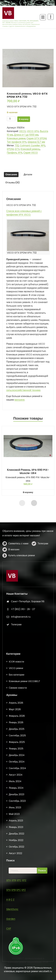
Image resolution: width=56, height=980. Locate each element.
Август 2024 (16, 967)
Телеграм (43, 560)
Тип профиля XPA (17, 142)
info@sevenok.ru (21, 655)
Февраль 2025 (17, 934)
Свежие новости (18, 880)
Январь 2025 (16, 941)
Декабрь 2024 (17, 947)
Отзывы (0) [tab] (12, 183)
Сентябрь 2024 (17, 960)
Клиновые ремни (16, 138)
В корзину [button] (28, 492)
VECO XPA (33, 131)
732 (17, 145)
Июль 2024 (15, 973)
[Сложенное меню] (43, 17)
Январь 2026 (16, 915)
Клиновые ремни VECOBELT (24, 873)
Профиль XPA (15, 153)
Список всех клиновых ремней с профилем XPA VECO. (24, 213)
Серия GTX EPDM (37, 138)
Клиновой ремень (30, 149)
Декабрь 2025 (17, 921)
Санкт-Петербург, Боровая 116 (28, 640)
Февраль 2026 (17, 908)
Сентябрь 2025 (17, 928)
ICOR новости (16, 854)
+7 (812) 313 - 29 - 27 (23, 648)
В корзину (24, 119)
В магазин (14, 566)
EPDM (10, 149)
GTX (17, 149)
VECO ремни (16, 860)
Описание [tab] (11, 174)
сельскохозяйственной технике (23, 390)
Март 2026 (15, 901)
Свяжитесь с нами (18, 560)
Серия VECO (31, 153)
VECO (22, 131)
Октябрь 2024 (17, 954)
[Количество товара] (11, 119)
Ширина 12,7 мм (36, 142)
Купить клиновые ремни (22, 572)
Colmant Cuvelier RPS (33, 145)
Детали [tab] (28, 174)
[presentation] (22, 503)
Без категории (17, 867)
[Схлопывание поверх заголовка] (51, 17)
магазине (19, 400)
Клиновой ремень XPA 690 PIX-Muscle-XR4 (28, 471)
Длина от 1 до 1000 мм (26, 135)
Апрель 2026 (16, 895)
